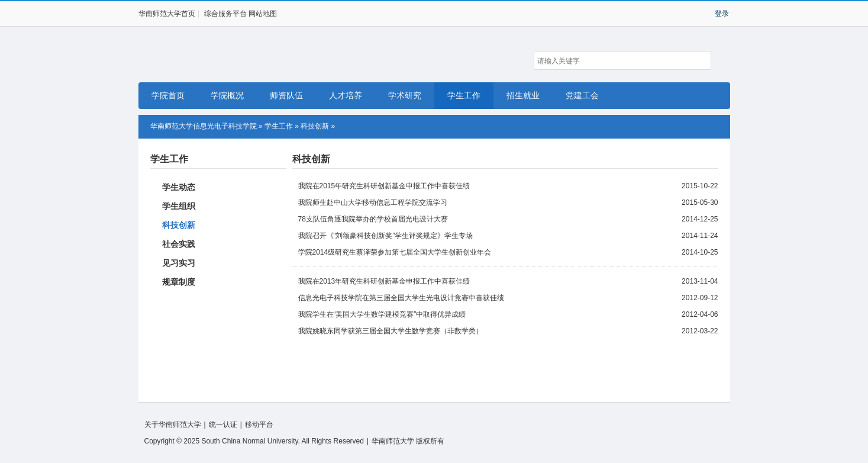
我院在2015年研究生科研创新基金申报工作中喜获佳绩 (384, 186)
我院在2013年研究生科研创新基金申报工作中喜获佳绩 (384, 281)
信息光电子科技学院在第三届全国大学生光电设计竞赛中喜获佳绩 (401, 298)
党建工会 (582, 95)
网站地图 (263, 14)
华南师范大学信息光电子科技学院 (202, 55)
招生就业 (523, 95)
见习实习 (179, 263)
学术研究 (405, 95)
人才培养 (346, 95)
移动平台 (259, 425)
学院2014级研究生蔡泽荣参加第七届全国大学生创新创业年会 (395, 252)
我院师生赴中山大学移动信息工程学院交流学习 (373, 202)
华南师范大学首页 (167, 14)
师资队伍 (286, 95)
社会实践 (179, 244)
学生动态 (179, 187)
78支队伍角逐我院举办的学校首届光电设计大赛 (373, 219)
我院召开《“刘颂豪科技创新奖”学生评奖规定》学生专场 (386, 236)
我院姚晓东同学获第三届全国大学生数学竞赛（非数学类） (391, 331)
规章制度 (179, 282)
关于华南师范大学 (173, 425)
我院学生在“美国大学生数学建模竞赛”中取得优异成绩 (382, 314)
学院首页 (168, 95)
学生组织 (179, 206)
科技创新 (315, 126)
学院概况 (227, 95)
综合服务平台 (225, 14)
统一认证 (223, 425)
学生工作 (464, 95)
